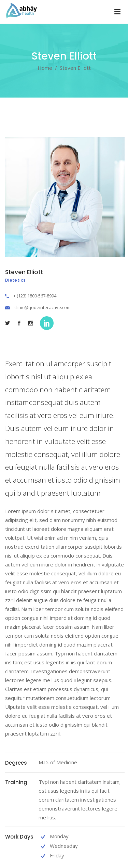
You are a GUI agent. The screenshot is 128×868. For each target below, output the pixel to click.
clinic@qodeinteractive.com (42, 307)
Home (45, 68)
